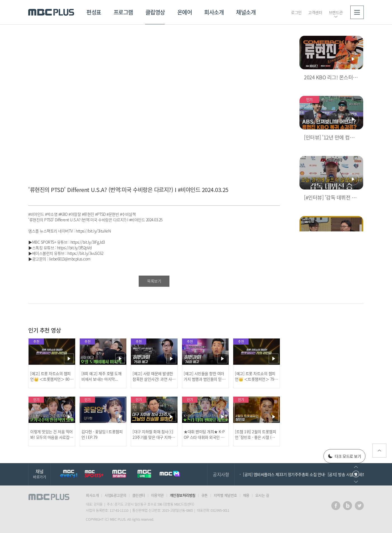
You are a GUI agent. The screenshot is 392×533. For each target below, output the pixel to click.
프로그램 (123, 12)
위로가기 (379, 451)
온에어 (185, 12)
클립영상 (155, 12)
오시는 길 (262, 495)
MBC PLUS (51, 12)
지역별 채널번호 (225, 495)
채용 (246, 495)
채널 (39, 474)
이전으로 (356, 467)
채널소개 (246, 12)
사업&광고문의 (115, 495)
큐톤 (205, 495)
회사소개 (214, 12)
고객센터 (315, 12)
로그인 (296, 12)
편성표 (94, 12)
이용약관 (157, 495)
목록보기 (154, 281)
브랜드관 (336, 12)
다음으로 (356, 482)
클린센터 (139, 495)
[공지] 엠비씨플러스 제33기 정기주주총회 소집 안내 (284, 474)
